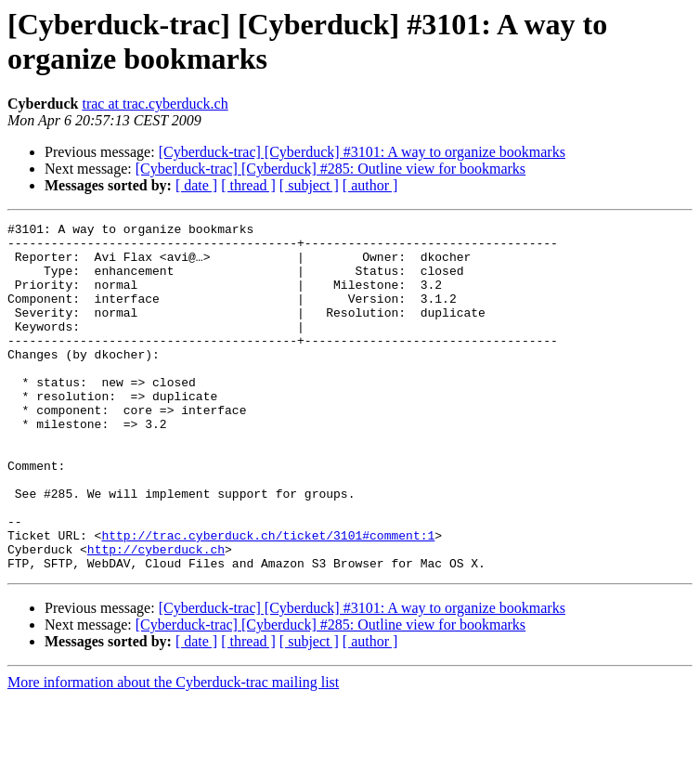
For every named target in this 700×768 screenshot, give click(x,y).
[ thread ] (248, 185)
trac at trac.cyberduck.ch (155, 104)
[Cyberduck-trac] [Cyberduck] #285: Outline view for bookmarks (331, 169)
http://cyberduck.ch (156, 616)
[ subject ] (309, 185)
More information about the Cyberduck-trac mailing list (173, 752)
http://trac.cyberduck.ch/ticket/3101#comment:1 (268, 599)
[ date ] (196, 185)
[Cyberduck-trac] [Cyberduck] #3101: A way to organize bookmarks (362, 152)
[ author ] (370, 185)
